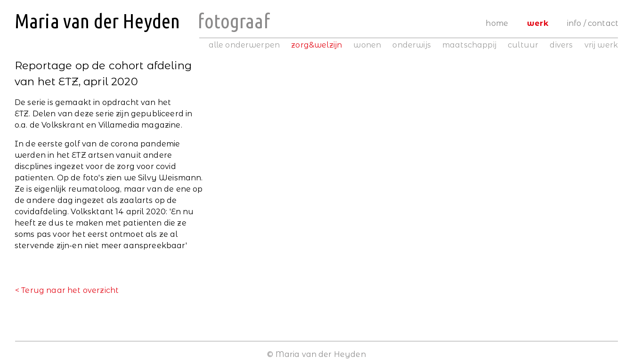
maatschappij (469, 45)
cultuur (523, 45)
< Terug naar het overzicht (67, 290)
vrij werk (601, 45)
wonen (367, 45)
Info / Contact (593, 23)
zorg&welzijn (316, 45)
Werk (538, 23)
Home (497, 23)
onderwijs (411, 45)
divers (561, 45)
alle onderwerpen (244, 45)
